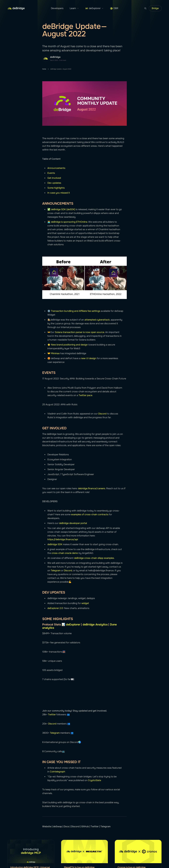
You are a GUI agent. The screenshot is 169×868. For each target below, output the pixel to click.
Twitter (52, 715)
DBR (114, 8)
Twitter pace (85, 395)
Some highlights (56, 188)
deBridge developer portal (73, 523)
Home (44, 69)
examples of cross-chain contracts (90, 514)
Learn (74, 8)
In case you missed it (59, 193)
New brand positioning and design (69, 345)
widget (85, 603)
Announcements (56, 168)
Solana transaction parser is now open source (80, 332)
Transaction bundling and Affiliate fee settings (76, 311)
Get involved (54, 178)
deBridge (55, 57)
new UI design (89, 358)
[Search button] (145, 8)
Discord (102, 414)
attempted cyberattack (97, 320)
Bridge (155, 8)
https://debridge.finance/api (63, 539)
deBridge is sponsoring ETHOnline (69, 222)
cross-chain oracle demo (65, 553)
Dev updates (54, 183)
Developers (57, 8)
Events (51, 173)
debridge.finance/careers (92, 488)
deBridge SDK (55, 544)
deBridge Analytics (95, 625)
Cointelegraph (58, 772)
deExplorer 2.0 (55, 608)
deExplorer (94, 8)
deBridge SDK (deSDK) (63, 209)
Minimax (55, 353)
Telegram (56, 571)
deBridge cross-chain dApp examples (94, 558)
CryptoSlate (94, 780)
